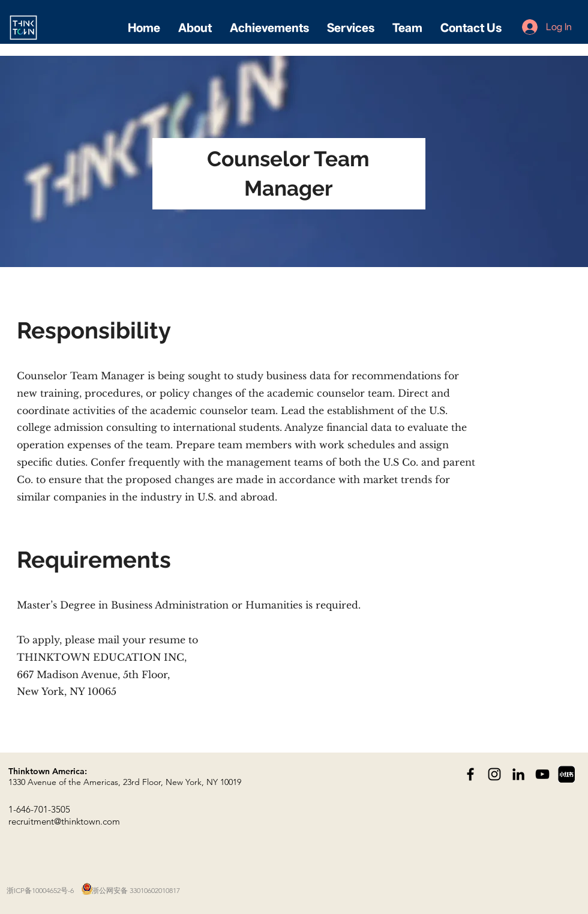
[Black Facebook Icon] (470, 774)
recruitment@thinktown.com (64, 821)
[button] (195, 28)
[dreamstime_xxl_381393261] (566, 774)
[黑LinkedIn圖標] (518, 774)
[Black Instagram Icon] (494, 774)
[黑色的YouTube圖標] (542, 774)
